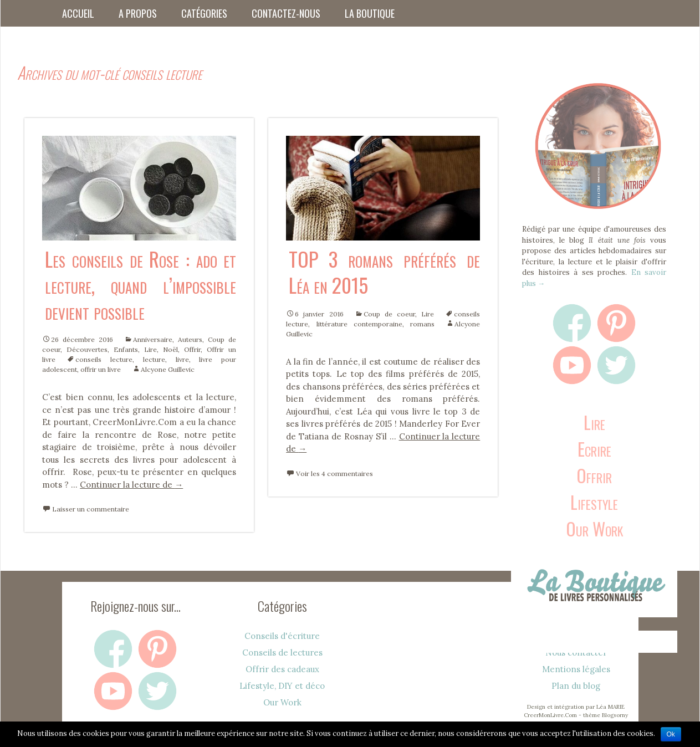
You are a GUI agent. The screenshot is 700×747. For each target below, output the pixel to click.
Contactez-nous (286, 13)
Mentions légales (576, 669)
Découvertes (87, 349)
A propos (138, 13)
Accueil (78, 13)
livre (182, 359)
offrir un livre (101, 369)
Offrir (192, 349)
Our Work (594, 528)
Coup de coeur (389, 314)
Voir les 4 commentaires (334, 474)
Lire (150, 349)
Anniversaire (153, 339)
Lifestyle (594, 502)
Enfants (126, 349)
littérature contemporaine (359, 324)
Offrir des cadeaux (282, 669)
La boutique (370, 13)
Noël (170, 349)
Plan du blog (576, 686)
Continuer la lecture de (131, 485)
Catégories (204, 13)
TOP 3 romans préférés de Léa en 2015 (384, 272)
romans (422, 324)
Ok (671, 734)
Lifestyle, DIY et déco (282, 686)
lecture (154, 359)
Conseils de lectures (282, 653)
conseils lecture (104, 359)
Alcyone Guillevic (168, 369)
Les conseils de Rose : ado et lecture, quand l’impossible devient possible (140, 285)
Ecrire (594, 449)
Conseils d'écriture (282, 636)
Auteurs (190, 339)
